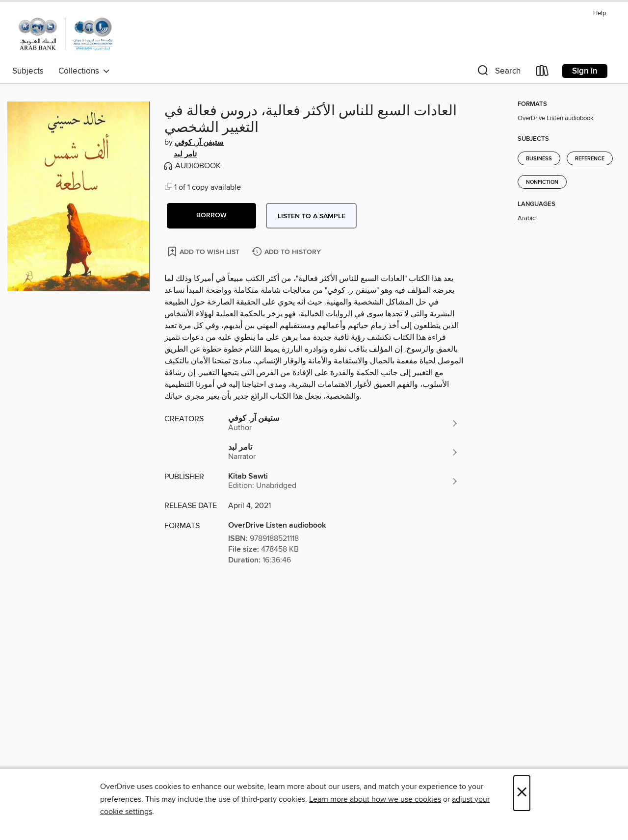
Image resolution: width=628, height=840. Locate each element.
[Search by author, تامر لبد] (343, 452)
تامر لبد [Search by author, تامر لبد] (185, 154)
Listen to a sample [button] (312, 216)
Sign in (585, 71)
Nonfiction (542, 182)
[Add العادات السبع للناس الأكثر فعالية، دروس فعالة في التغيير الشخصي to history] (288, 252)
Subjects (28, 71)
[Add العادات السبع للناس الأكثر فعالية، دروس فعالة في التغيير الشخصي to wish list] (204, 251)
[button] (498, 73)
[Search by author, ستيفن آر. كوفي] (343, 423)
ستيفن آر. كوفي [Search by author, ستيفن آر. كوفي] (199, 143)
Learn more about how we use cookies (375, 799)
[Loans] (543, 73)
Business (539, 159)
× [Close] (522, 793)
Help (600, 13)
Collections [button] (84, 71)
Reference (590, 159)
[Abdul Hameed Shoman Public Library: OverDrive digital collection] (65, 34)
